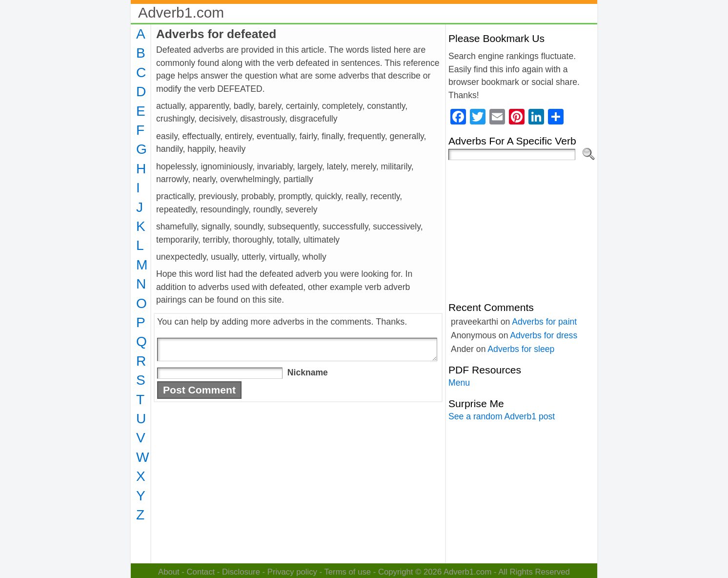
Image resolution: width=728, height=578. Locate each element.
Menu (459, 383)
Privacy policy (292, 572)
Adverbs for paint (544, 322)
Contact (201, 572)
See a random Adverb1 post (502, 416)
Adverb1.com (181, 12)
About (169, 572)
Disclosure (241, 572)
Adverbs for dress (544, 335)
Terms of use (347, 572)
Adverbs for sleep (521, 349)
